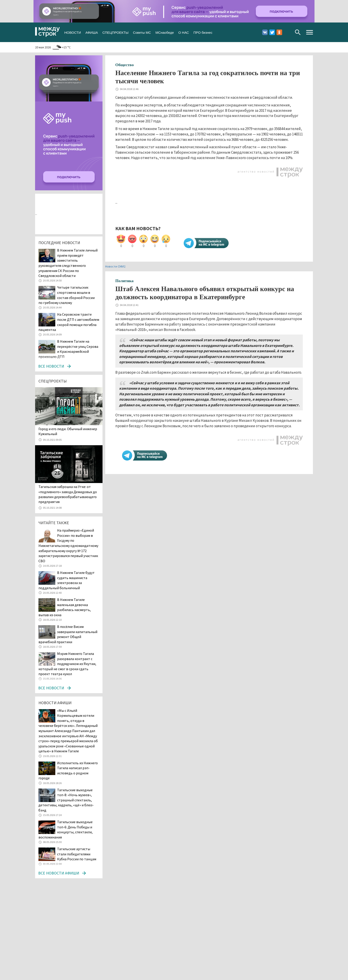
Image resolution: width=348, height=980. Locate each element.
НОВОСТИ (73, 32)
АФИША (92, 32)
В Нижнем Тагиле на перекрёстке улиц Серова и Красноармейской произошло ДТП (68, 349)
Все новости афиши (59, 873)
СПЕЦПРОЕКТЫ (115, 32)
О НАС (184, 32)
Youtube (287, 32)
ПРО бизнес (203, 32)
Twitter (272, 32)
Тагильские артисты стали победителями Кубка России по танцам (77, 854)
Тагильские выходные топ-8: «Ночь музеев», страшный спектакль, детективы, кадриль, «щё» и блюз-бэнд (66, 800)
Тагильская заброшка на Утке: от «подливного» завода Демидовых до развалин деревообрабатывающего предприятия (68, 494)
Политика (124, 281)
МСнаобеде (165, 32)
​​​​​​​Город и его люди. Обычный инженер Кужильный (68, 431)
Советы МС (142, 32)
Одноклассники (279, 32)
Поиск (298, 32)
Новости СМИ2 (115, 266)
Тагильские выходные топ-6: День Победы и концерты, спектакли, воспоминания (66, 829)
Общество (125, 65)
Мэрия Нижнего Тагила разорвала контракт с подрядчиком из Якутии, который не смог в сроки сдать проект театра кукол (67, 664)
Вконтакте (265, 32)
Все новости (51, 366)
